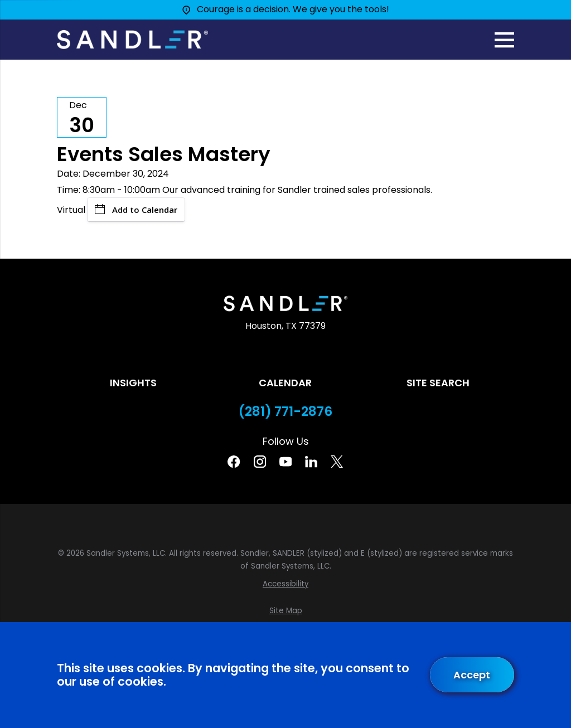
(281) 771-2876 (285, 412)
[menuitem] (285, 584)
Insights (133, 383)
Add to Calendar (136, 210)
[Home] (132, 40)
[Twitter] (337, 462)
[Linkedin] (311, 462)
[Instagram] (260, 462)
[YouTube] (285, 462)
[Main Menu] (504, 40)
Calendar (285, 383)
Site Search (438, 383)
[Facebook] (234, 462)
